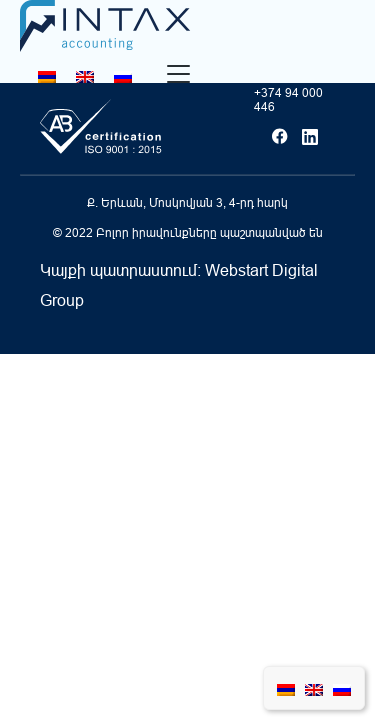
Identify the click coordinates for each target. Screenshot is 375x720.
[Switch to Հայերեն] (47, 76)
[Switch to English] (85, 76)
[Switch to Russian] (123, 76)
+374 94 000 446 (288, 100)
